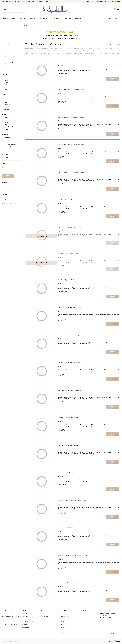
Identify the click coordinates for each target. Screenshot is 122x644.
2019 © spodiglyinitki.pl (7, 641)
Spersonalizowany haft (7, 614)
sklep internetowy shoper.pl (18, 641)
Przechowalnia (44, 619)
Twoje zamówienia (45, 614)
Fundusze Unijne (64, 625)
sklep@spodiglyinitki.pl (42, 1)
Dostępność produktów (27, 614)
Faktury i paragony (26, 627)
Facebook (82, 614)
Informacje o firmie (65, 614)
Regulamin (4, 619)
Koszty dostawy (25, 617)
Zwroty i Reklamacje (26, 625)
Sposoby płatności (26, 619)
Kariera (62, 630)
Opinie (62, 619)
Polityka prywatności (6, 622)
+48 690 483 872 (27, 1)
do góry (113, 633)
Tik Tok (82, 618)
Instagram (86, 614)
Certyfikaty (63, 622)
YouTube (86, 618)
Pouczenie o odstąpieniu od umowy (9, 625)
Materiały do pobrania (66, 617)
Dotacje (63, 633)
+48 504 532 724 (18, 1)
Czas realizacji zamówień (27, 622)
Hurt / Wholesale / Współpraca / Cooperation (12, 617)
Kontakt (63, 627)
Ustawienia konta (45, 617)
